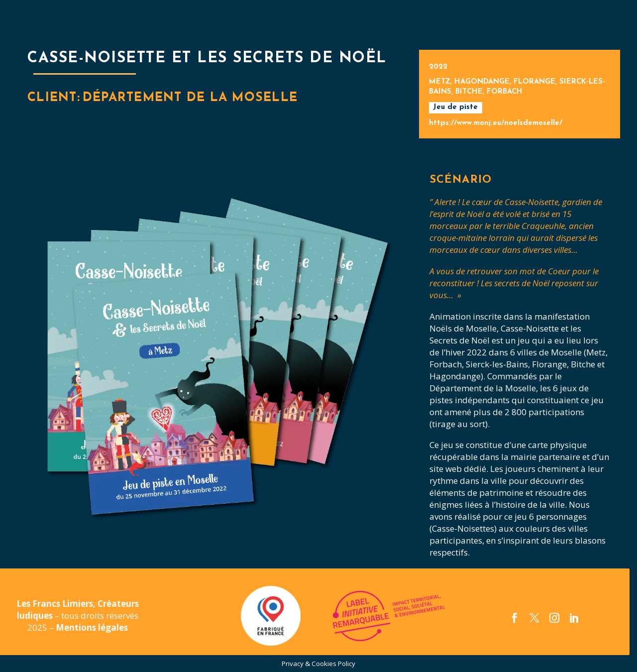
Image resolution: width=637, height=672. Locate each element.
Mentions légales (92, 627)
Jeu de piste (455, 107)
